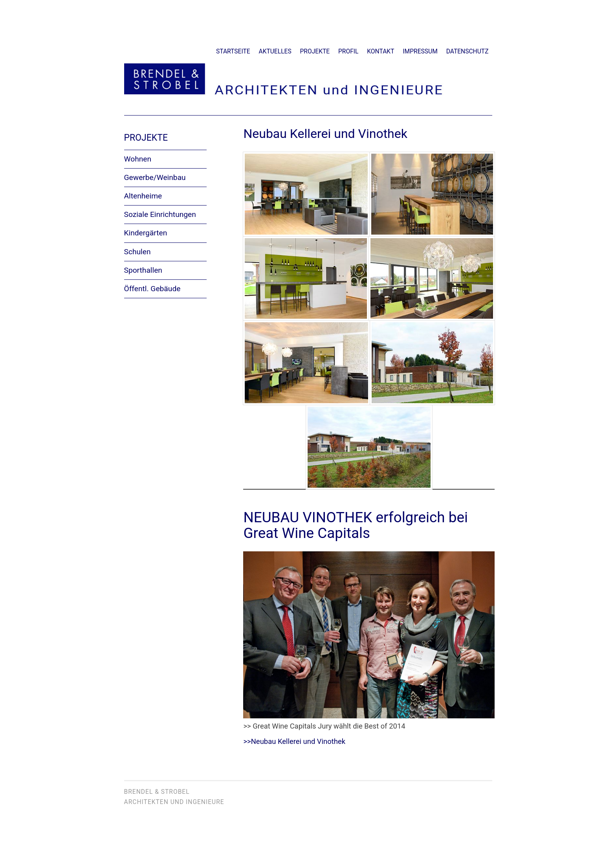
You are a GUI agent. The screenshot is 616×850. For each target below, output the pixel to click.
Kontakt (380, 51)
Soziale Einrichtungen (160, 214)
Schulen (137, 252)
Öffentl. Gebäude (152, 289)
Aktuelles (275, 51)
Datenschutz (467, 51)
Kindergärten (146, 233)
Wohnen (138, 159)
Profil (348, 51)
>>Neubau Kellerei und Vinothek (294, 741)
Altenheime (143, 196)
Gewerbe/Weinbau (155, 177)
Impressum (420, 51)
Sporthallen (143, 270)
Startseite (233, 51)
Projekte (315, 51)
